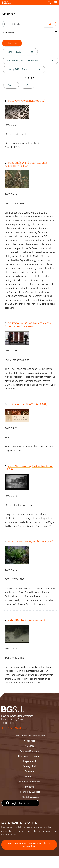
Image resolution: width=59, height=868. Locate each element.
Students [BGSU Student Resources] (30, 787)
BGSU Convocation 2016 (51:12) (26, 101)
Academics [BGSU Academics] (29, 741)
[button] (23, 2)
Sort (10, 85)
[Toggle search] (49, 2)
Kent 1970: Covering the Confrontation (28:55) (29, 468)
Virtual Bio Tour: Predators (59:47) (27, 620)
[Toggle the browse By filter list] (56, 32)
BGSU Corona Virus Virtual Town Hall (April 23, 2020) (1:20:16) (29, 325)
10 (30, 85)
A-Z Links (30, 746)
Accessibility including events (29, 736)
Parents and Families (29, 782)
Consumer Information (29, 756)
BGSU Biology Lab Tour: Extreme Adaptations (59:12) (26, 164)
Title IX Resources (29, 797)
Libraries (29, 776)
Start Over (12, 43)
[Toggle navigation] (56, 2)
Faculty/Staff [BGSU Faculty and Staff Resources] (30, 766)
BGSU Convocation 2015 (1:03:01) (27, 404)
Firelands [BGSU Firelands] (30, 771)
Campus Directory (30, 751)
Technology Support (29, 792)
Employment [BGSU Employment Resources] (30, 761)
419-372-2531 (11, 728)
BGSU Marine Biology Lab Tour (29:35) (30, 542)
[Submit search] (50, 24)
